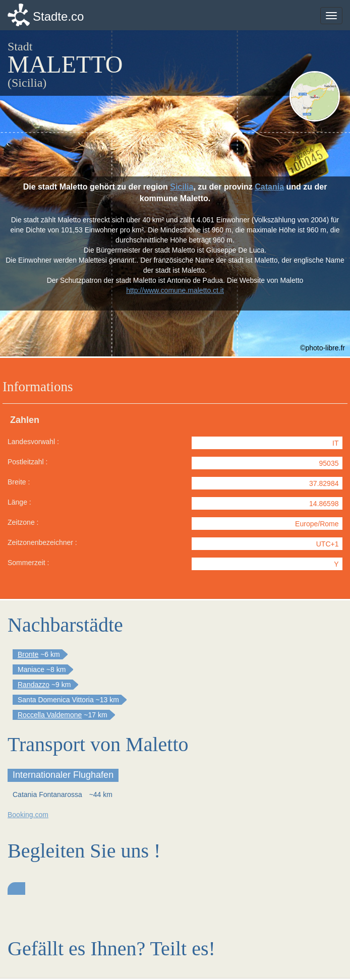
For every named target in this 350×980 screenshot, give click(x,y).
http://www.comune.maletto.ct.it (175, 290)
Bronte (28, 654)
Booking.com (28, 815)
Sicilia (182, 187)
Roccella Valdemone (50, 715)
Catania (269, 187)
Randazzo (34, 685)
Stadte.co (58, 16)
